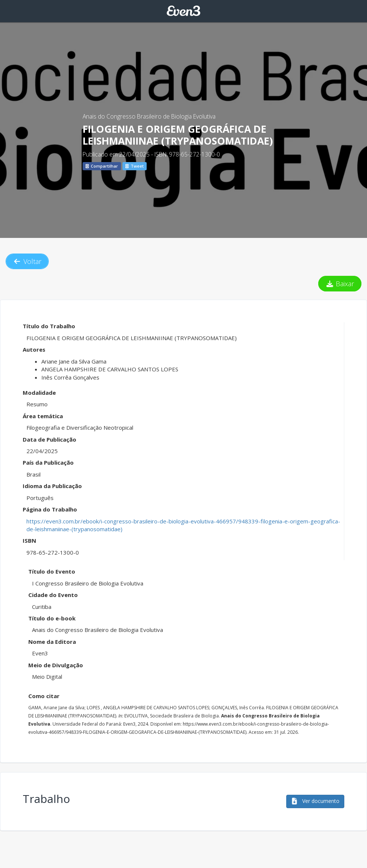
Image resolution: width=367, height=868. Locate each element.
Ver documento (315, 801)
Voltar (27, 261)
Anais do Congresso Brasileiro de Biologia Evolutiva (149, 116)
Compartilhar (102, 166)
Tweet (135, 166)
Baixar (340, 284)
